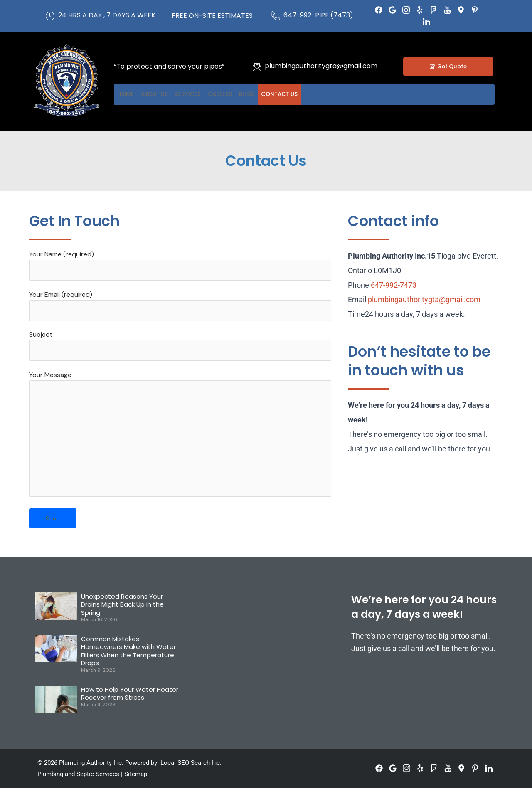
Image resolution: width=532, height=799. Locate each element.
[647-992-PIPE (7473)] (276, 16)
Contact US (347, 94)
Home (131, 94)
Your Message (180, 443)
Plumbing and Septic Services (78, 785)
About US (172, 94)
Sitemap (136, 785)
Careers (262, 94)
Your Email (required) (180, 307)
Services (218, 94)
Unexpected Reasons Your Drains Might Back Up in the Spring (122, 615)
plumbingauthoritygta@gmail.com (321, 66)
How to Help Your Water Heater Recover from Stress (130, 704)
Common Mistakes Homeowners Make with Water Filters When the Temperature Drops (128, 662)
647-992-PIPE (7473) (318, 15)
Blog (301, 94)
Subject (180, 349)
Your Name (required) (180, 266)
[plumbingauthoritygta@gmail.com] (257, 67)
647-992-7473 (394, 285)
